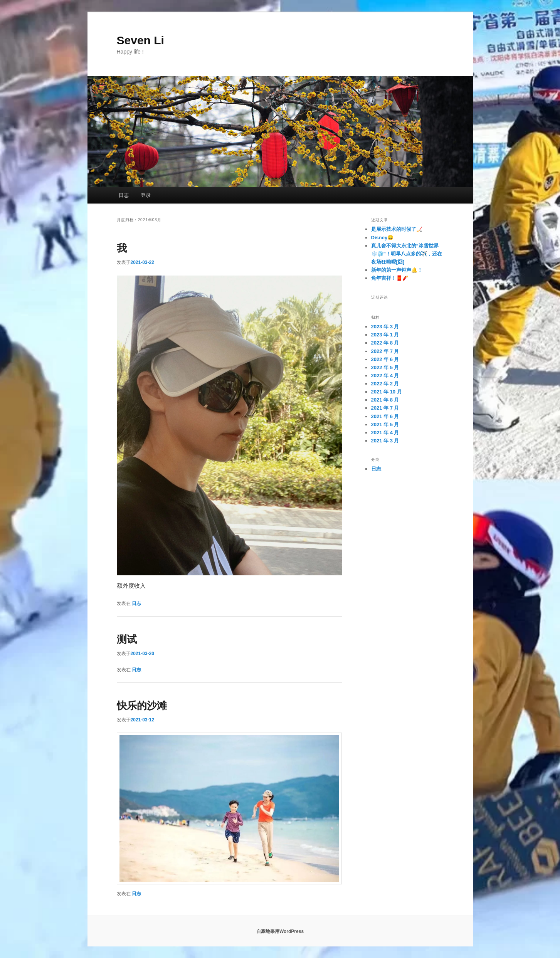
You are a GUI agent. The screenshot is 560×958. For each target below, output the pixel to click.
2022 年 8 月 (385, 343)
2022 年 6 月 (385, 359)
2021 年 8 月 (385, 400)
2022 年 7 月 (385, 351)
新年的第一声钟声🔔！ (397, 270)
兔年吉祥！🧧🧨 (390, 278)
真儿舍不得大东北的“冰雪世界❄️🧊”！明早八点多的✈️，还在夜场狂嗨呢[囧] (407, 254)
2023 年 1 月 (385, 335)
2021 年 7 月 (385, 408)
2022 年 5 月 (385, 367)
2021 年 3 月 (385, 441)
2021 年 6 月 (385, 416)
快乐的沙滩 (142, 706)
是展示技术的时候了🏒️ (397, 229)
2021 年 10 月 (387, 392)
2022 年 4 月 (385, 376)
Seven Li (140, 40)
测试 (127, 639)
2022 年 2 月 (385, 384)
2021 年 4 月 (385, 433)
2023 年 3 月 (385, 327)
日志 (124, 195)
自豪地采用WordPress (280, 931)
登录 (146, 195)
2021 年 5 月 (385, 424)
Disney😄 (383, 238)
